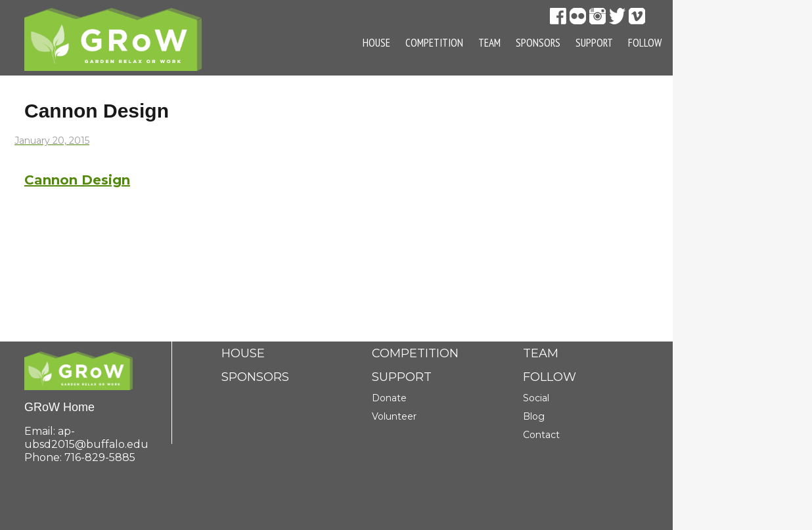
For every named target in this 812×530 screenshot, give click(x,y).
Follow (645, 43)
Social (536, 398)
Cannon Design (77, 180)
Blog (534, 416)
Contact (541, 435)
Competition (434, 43)
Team (489, 43)
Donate (389, 398)
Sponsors (538, 43)
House (376, 43)
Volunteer (394, 416)
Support (594, 43)
